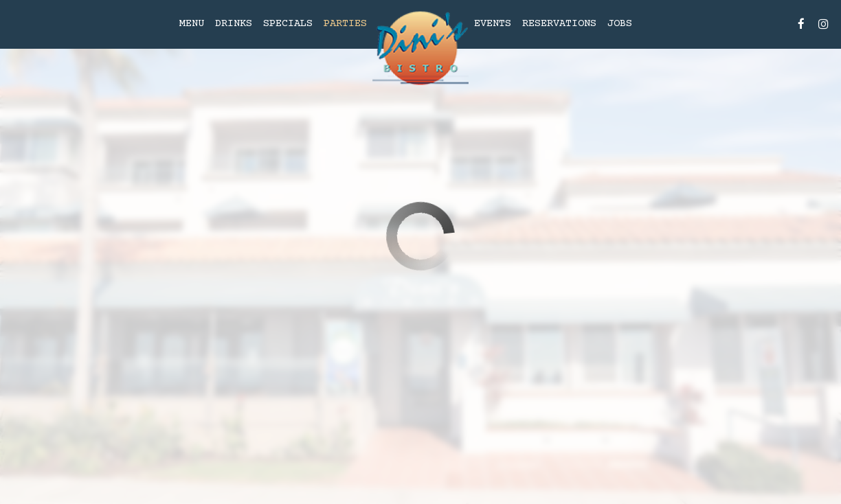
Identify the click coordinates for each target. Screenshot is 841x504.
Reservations (559, 24)
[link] (420, 48)
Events (493, 24)
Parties (345, 24)
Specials (288, 24)
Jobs (620, 24)
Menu (192, 24)
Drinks (234, 24)
